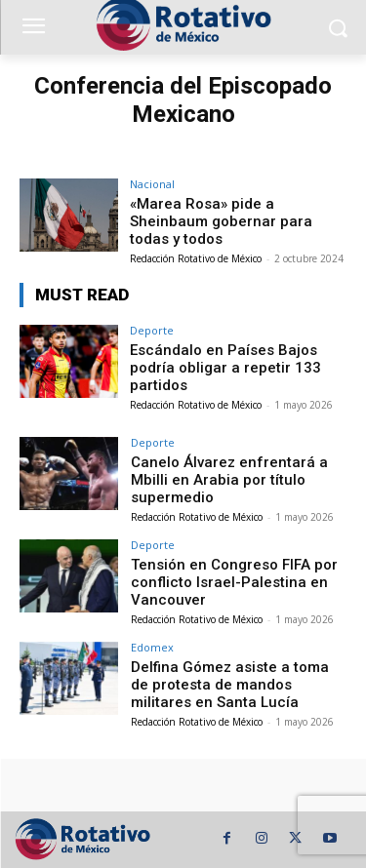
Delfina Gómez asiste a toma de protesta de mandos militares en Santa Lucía (230, 685)
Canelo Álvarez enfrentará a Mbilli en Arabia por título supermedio (229, 480)
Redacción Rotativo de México (196, 258)
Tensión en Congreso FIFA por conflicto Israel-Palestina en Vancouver (234, 582)
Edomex (152, 647)
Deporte (152, 330)
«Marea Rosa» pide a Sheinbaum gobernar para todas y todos (221, 221)
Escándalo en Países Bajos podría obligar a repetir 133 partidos (225, 368)
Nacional (152, 184)
